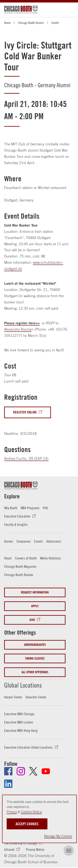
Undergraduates (35, 645)
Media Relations (51, 558)
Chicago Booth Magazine (20, 566)
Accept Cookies (27, 824)
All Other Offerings (35, 672)
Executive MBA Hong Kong (21, 730)
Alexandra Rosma (18, 329)
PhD (45, 508)
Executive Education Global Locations (28, 747)
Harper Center (13, 697)
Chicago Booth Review (19, 575)
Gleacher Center (36, 697)
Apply (35, 606)
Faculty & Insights (16, 525)
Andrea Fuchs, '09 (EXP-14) (26, 459)
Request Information (35, 592)
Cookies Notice (31, 812)
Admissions (54, 541)
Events (55, 23)
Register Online (25, 412)
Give (32, 620)
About (8, 558)
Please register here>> (22, 323)
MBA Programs (30, 508)
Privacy (12, 812)
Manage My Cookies (58, 836)
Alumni (9, 541)
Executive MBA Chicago (19, 714)
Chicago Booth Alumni (31, 23)
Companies (24, 541)
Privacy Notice (35, 849)
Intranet (9, 849)
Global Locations (23, 685)
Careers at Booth (26, 558)
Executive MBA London (19, 722)
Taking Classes (35, 658)
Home (7, 23)
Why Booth (11, 508)
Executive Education (17, 516)
